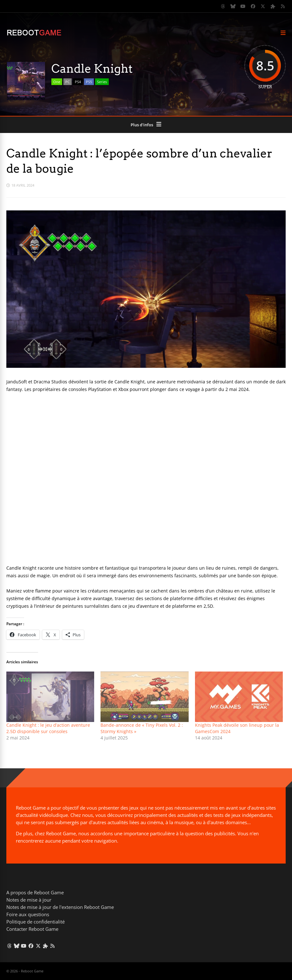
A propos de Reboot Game (35, 892)
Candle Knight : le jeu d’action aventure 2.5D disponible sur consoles (48, 728)
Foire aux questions (28, 914)
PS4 (78, 82)
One (57, 82)
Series (102, 82)
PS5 (89, 82)
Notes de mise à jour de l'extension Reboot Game (60, 907)
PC (68, 82)
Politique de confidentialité (36, 922)
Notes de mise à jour (29, 900)
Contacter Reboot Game (32, 929)
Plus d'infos (142, 125)
